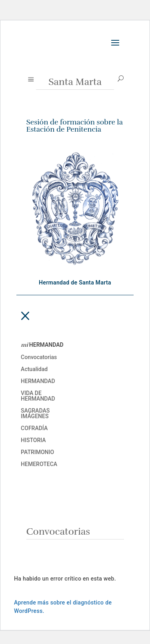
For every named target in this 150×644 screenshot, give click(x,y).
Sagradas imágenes (35, 414)
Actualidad (34, 369)
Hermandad (38, 381)
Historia (33, 440)
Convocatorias (39, 357)
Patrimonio (37, 452)
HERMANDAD (42, 345)
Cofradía (34, 428)
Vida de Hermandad (38, 396)
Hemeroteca (39, 464)
